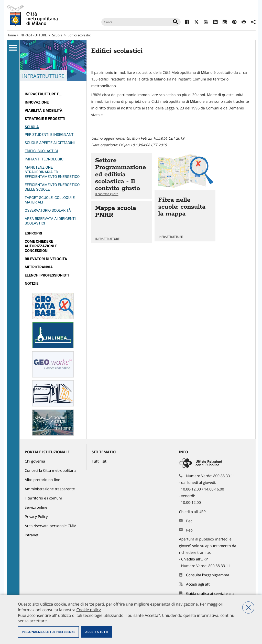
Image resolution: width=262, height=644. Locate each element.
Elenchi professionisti (47, 275)
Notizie (32, 284)
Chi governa (35, 461)
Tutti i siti (100, 461)
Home (11, 35)
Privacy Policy (36, 517)
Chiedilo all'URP (193, 512)
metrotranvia (39, 267)
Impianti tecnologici (45, 159)
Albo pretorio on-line (43, 480)
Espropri (34, 233)
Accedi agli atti (198, 584)
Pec (189, 521)
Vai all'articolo (122, 176)
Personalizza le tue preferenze (48, 632)
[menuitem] (53, 94)
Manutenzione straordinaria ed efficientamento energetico (52, 172)
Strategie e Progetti (45, 119)
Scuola (57, 35)
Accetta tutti (97, 632)
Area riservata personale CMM (51, 526)
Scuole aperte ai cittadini (50, 143)
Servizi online (36, 508)
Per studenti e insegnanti (50, 135)
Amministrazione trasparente (50, 489)
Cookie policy (88, 610)
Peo (189, 530)
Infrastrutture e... (44, 94)
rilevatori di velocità (46, 259)
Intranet (32, 535)
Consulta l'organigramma (208, 575)
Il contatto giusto (107, 194)
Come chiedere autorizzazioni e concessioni (41, 246)
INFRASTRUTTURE (33, 35)
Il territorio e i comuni (43, 498)
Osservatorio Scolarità (48, 211)
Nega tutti (248, 607)
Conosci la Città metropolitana (51, 471)
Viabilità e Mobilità (44, 111)
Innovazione (37, 102)
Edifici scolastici (79, 35)
